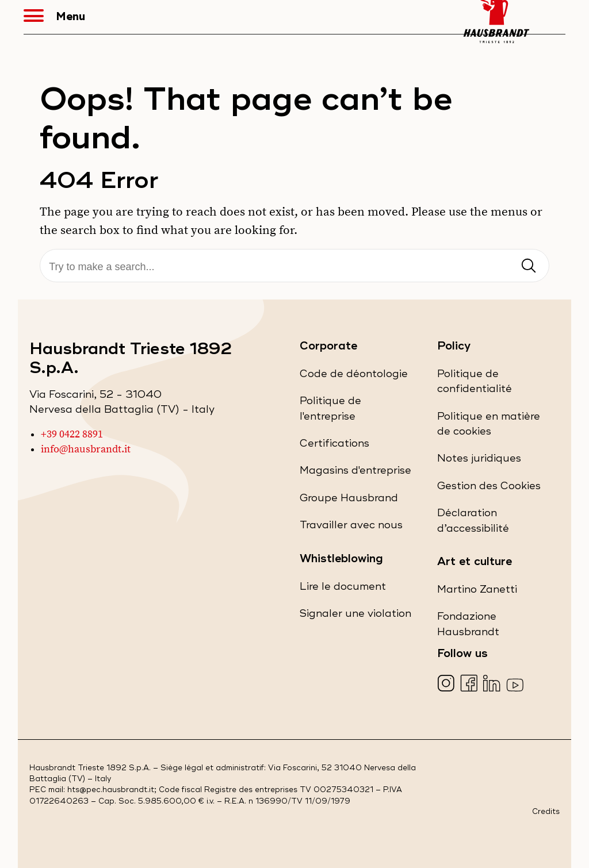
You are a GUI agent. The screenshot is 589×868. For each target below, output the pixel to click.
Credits (546, 812)
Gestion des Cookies (489, 486)
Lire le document (343, 589)
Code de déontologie (354, 376)
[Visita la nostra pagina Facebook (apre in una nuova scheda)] (470, 684)
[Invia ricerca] (529, 266)
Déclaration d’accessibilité (494, 524)
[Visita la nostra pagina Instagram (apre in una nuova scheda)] (447, 684)
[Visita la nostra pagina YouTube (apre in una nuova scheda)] (516, 684)
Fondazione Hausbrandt (489, 627)
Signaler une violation (355, 616)
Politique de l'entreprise (348, 412)
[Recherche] (294, 267)
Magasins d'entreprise (355, 473)
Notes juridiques (479, 461)
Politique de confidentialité (495, 385)
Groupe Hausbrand (349, 500)
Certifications (334, 446)
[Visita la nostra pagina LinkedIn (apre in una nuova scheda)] (493, 684)
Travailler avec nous (351, 527)
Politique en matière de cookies (489, 427)
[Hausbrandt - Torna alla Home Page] (496, 17)
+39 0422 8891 (72, 435)
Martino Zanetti (477, 592)
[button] (40, 17)
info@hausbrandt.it (86, 450)
